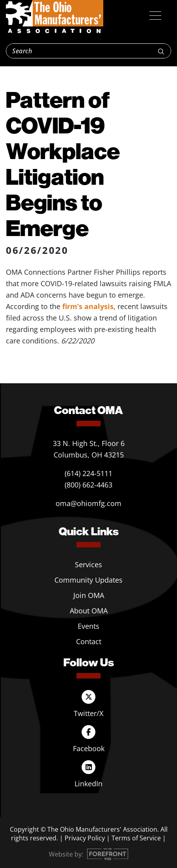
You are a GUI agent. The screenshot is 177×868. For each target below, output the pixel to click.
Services (88, 564)
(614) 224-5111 (88, 473)
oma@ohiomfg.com (88, 503)
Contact (89, 641)
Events (88, 626)
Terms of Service (136, 838)
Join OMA (89, 595)
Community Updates (88, 580)
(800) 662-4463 (88, 485)
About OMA (89, 611)
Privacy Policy (85, 838)
